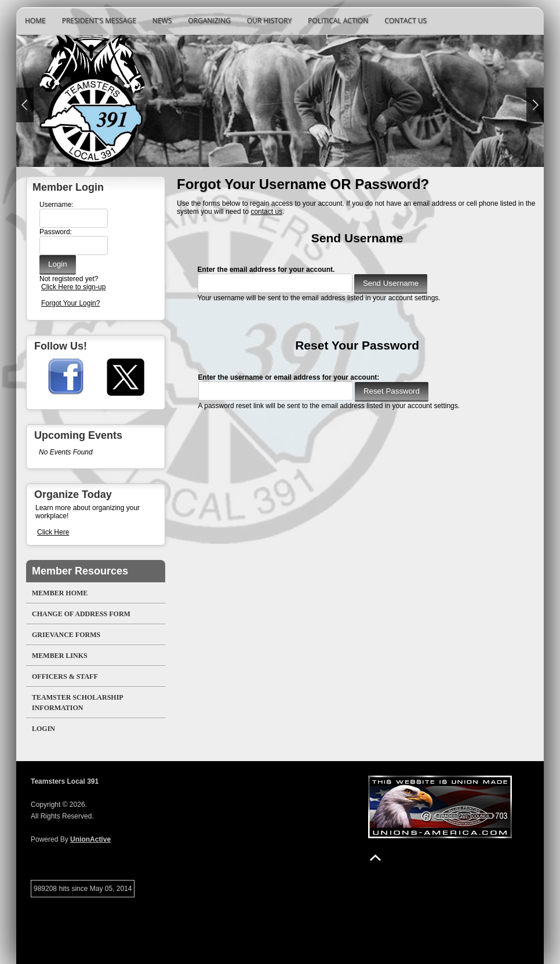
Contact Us (406, 21)
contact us (266, 212)
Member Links (60, 656)
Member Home (60, 593)
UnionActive (90, 839)
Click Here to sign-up (73, 287)
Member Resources (80, 571)
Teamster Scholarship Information (78, 703)
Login (43, 729)
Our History (269, 21)
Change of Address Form (81, 614)
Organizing (209, 21)
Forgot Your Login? (70, 303)
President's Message (99, 21)
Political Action (338, 21)
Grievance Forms (66, 635)
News (162, 21)
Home (35, 21)
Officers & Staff (65, 676)
